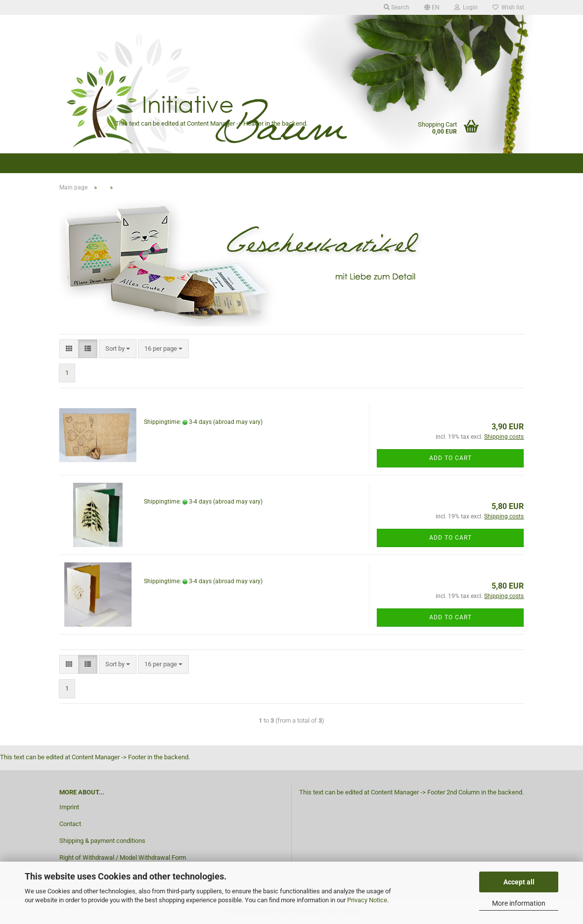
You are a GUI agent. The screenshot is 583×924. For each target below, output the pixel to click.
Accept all (519, 882)
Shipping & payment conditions (102, 841)
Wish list (508, 7)
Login (466, 7)
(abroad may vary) (238, 422)
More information (519, 903)
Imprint (69, 807)
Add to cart (450, 458)
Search (397, 7)
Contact (70, 824)
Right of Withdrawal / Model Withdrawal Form (123, 857)
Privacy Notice (367, 900)
